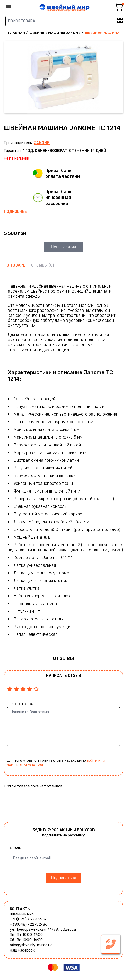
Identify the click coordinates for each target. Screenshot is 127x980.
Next (118, 78)
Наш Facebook (22, 950)
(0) (51, 265)
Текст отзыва (20, 704)
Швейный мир (22, 914)
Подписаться (63, 878)
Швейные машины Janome (55, 33)
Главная (16, 33)
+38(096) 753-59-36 (29, 919)
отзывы (39, 265)
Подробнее (15, 212)
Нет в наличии (63, 247)
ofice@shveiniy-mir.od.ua (31, 945)
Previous (9, 78)
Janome (42, 143)
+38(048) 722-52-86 (29, 925)
